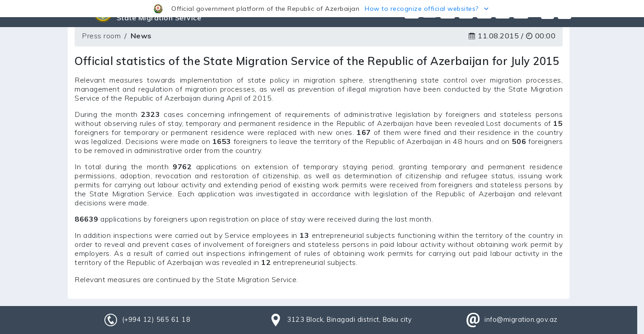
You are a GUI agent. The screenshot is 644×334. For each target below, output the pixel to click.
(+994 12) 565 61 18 (156, 320)
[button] (322, 9)
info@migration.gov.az (521, 320)
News (141, 36)
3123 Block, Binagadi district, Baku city (349, 320)
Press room (101, 36)
